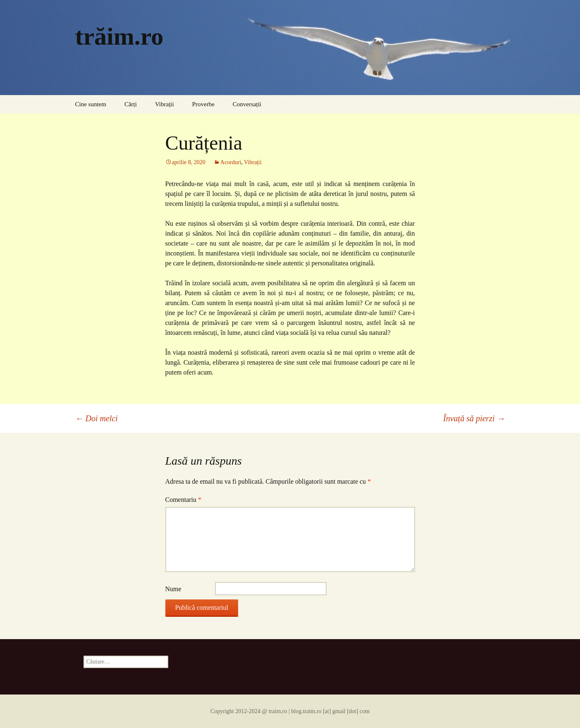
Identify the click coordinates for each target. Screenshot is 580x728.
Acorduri (231, 162)
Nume (173, 589)
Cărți (131, 104)
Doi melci (97, 418)
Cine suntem (91, 104)
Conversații (247, 104)
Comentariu (184, 500)
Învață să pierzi (474, 418)
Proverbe (203, 104)
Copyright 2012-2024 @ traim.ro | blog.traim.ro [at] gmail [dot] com (290, 711)
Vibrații (165, 104)
